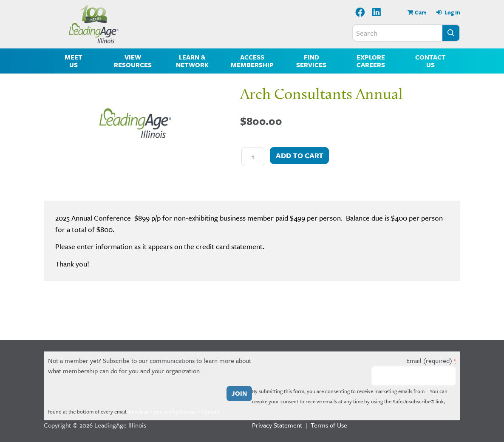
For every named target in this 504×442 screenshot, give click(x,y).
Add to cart (300, 155)
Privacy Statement (277, 425)
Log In (452, 12)
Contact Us (430, 61)
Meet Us (74, 61)
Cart (420, 12)
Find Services (311, 61)
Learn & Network (192, 61)
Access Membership (252, 61)
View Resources (133, 61)
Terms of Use (329, 425)
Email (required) (431, 360)
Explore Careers (371, 61)
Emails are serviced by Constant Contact (174, 411)
